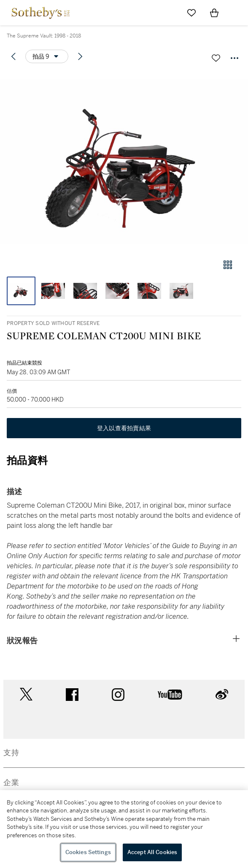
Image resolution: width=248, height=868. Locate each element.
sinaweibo (222, 694)
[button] (124, 161)
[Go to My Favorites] (191, 13)
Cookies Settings (88, 852)
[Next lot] (80, 56)
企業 (11, 783)
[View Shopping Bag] (214, 13)
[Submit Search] (169, 13)
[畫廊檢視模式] (228, 265)
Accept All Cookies (152, 852)
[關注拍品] (216, 58)
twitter (26, 694)
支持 (11, 753)
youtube (170, 695)
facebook (72, 695)
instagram (118, 695)
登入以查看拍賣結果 (124, 428)
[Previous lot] (13, 56)
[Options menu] (47, 56)
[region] (124, 829)
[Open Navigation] (237, 13)
